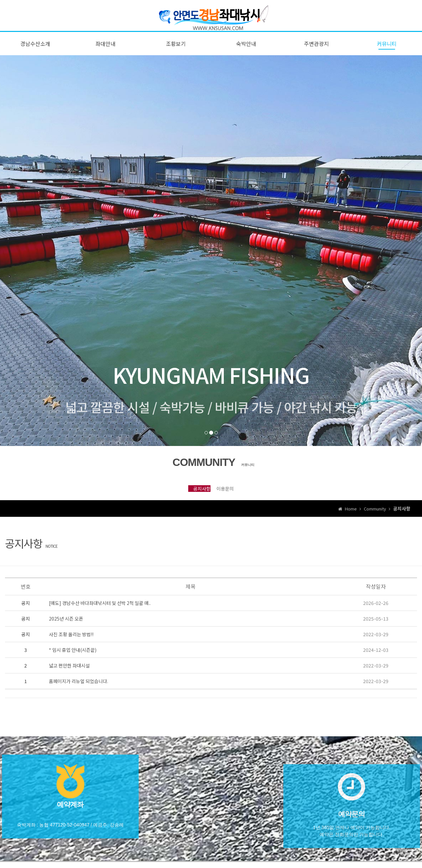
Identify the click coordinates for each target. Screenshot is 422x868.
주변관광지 (316, 48)
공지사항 (187, 495)
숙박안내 (246, 48)
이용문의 (235, 495)
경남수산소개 (35, 48)
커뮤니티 (387, 48)
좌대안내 (105, 48)
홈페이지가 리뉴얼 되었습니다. (78, 692)
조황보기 (176, 48)
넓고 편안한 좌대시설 (69, 677)
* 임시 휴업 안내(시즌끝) (73, 661)
